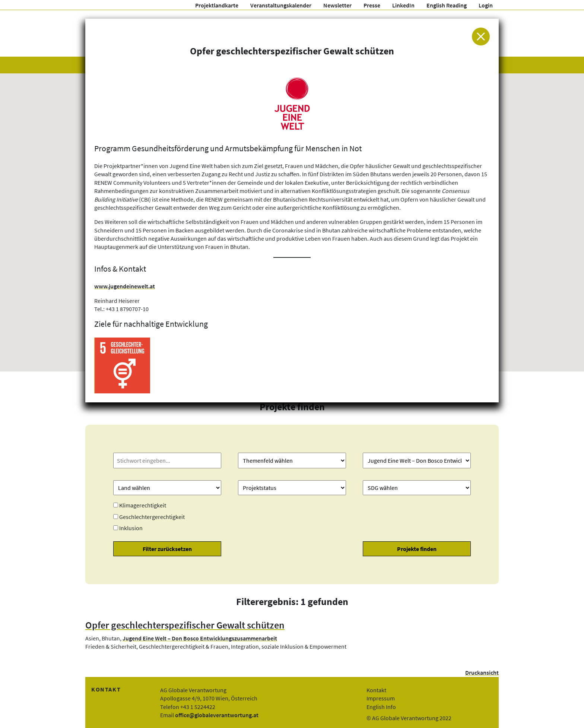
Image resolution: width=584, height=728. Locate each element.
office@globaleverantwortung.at (217, 715)
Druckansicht (482, 672)
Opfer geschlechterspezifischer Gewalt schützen (185, 625)
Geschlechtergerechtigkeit (152, 517)
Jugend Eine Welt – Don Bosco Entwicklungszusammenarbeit (200, 638)
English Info (381, 707)
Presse (372, 5)
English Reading (447, 5)
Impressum (381, 698)
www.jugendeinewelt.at (125, 286)
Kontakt (376, 690)
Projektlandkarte (217, 5)
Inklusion (131, 528)
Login (486, 5)
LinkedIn (403, 5)
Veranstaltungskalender (281, 5)
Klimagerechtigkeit (143, 505)
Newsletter (337, 5)
